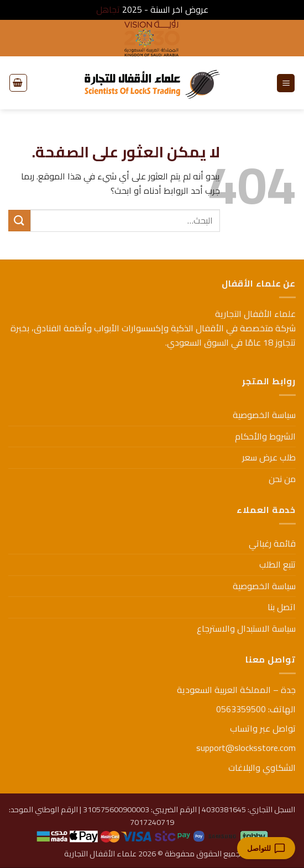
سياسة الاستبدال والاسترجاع (246, 628)
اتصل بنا (282, 607)
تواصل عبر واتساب (263, 728)
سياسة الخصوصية (264, 415)
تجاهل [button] (108, 9)
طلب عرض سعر (269, 457)
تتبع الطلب (277, 564)
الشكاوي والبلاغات (262, 768)
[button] (286, 83)
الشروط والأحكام (265, 436)
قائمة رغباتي (272, 543)
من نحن (282, 479)
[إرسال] (19, 221)
